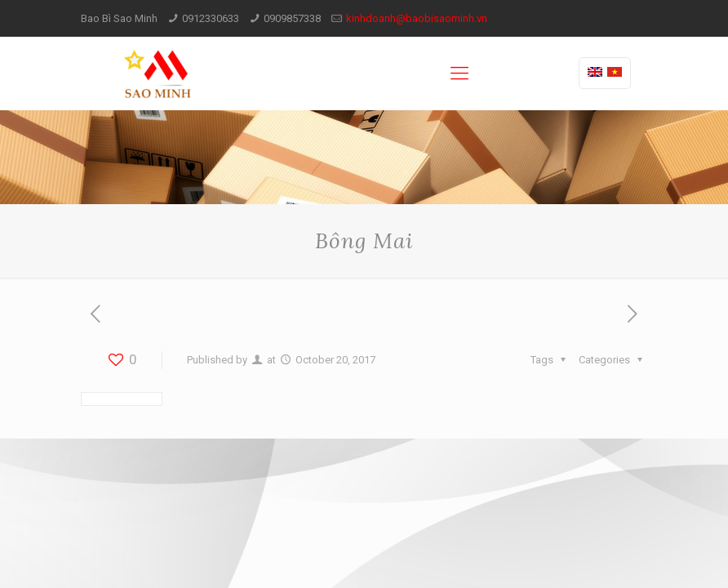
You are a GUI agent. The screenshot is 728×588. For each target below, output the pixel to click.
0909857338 (292, 18)
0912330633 (211, 18)
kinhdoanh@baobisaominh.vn (417, 18)
